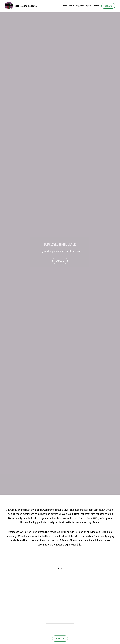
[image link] (9, 6)
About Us (60, 638)
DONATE (108, 6)
